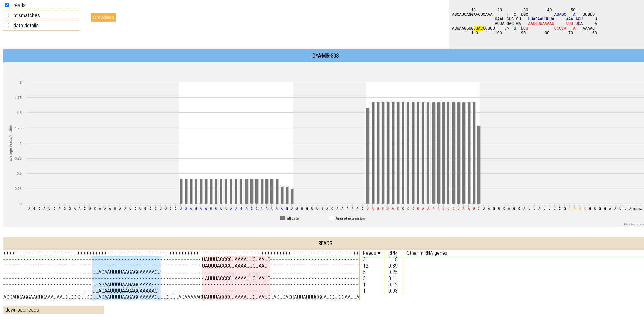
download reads (22, 310)
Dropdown (104, 17)
